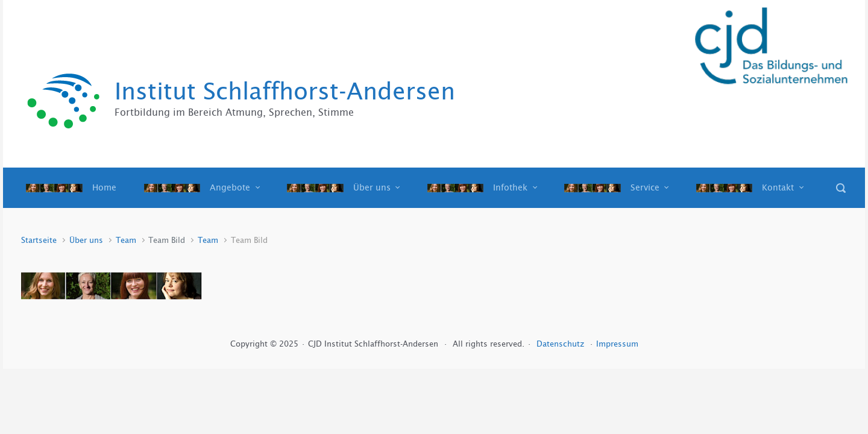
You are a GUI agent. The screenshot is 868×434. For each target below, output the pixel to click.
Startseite (39, 240)
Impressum (617, 344)
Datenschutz (561, 344)
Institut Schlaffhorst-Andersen (285, 91)
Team (126, 240)
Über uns (86, 240)
